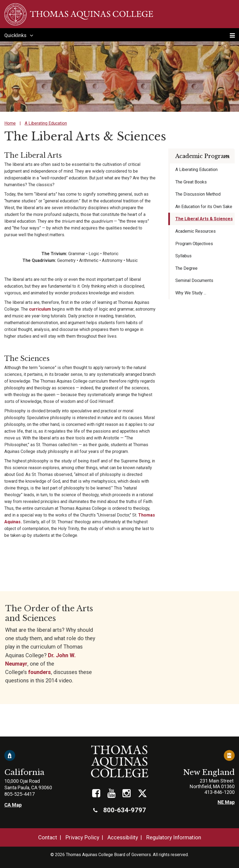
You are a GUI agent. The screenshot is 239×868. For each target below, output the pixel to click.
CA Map (13, 805)
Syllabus (183, 256)
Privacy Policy (82, 837)
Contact (48, 837)
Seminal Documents (194, 280)
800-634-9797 (120, 810)
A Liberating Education (46, 123)
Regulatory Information (174, 837)
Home (10, 123)
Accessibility (123, 837)
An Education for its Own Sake (204, 207)
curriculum (40, 309)
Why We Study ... (191, 293)
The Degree (186, 268)
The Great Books (191, 182)
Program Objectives (194, 244)
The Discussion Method (198, 194)
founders (40, 672)
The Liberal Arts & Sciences (204, 219)
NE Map (226, 802)
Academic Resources (196, 231)
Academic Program (202, 156)
